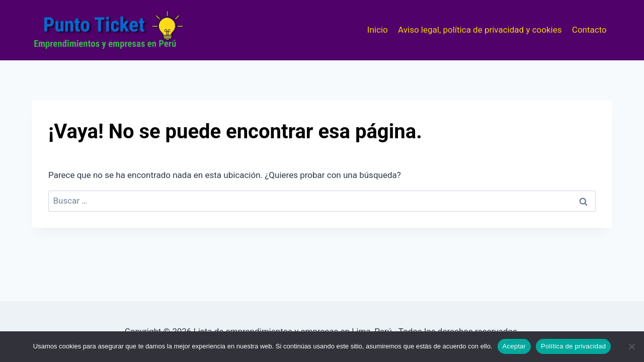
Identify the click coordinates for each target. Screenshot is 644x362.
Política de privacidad (573, 346)
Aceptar (514, 346)
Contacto (589, 30)
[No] (631, 346)
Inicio (378, 30)
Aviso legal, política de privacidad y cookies (480, 30)
